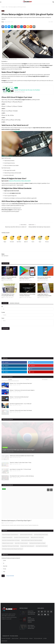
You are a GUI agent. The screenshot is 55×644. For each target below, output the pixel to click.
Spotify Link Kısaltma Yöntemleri (26, 535)
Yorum (3, 318)
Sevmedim (12, 242)
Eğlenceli (26, 242)
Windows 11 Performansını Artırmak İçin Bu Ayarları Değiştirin (22, 390)
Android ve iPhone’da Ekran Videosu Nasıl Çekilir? (20, 181)
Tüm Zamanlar (45, 380)
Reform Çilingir (5, 623)
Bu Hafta (10, 380)
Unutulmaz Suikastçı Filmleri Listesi (41, 535)
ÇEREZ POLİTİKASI (15, 638)
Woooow (47, 242)
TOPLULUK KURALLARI (38, 638)
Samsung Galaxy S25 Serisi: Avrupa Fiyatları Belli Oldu (8, 295)
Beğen (5, 242)
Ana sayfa (3, 7)
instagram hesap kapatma (7, 537)
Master (3, 22)
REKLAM (31, 638)
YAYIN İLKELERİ (4, 641)
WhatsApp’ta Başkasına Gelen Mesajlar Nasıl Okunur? (12, 549)
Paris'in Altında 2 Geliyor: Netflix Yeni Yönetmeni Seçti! (31, 627)
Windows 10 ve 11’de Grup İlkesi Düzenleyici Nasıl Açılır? (21, 383)
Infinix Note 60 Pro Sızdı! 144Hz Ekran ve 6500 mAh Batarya (22, 476)
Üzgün (40, 242)
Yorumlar (5, 303)
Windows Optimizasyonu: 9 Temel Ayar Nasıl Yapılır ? (16, 521)
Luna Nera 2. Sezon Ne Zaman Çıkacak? (22, 537)
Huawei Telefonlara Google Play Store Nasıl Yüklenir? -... (27, 278)
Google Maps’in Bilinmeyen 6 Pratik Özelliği (10, 546)
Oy (3, 576)
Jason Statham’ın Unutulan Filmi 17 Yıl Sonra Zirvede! (20, 469)
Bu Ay (27, 380)
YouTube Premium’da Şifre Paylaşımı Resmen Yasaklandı (31, 620)
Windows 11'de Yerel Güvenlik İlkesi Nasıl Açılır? (19, 397)
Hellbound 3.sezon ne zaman (8, 543)
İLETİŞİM (45, 638)
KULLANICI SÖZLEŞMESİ (6, 638)
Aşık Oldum (19, 242)
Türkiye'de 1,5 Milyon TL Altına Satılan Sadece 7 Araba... (21, 462)
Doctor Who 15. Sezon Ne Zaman (21, 543)
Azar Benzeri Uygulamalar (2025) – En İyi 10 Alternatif (21, 404)
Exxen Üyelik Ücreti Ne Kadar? (42, 546)
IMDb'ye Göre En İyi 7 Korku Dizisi (37, 537)
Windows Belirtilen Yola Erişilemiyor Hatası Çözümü (39, 227)
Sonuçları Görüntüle (10, 576)
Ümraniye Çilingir (5, 621)
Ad (2, 306)
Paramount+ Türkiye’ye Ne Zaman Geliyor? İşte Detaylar (21, 410)
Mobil (7, 7)
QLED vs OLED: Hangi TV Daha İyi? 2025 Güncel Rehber (32, 540)
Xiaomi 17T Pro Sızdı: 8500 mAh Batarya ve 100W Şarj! (9, 278)
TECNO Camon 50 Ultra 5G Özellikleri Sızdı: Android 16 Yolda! (22, 456)
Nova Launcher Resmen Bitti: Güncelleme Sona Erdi (44, 278)
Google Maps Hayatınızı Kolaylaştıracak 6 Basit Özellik (44, 295)
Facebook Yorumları (14, 303)
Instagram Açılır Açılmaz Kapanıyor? (27, 546)
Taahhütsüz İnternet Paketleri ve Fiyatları (37, 543)
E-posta (3, 312)
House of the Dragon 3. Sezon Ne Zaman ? (10, 535)
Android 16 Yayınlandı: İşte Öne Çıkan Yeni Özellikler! (27, 90)
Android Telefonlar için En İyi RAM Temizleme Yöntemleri (27, 295)
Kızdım (33, 242)
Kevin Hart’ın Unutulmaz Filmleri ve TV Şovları (11, 540)
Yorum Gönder (6, 328)
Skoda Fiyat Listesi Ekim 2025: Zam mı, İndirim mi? (16, 227)
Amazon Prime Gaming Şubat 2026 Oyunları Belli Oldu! (31, 613)
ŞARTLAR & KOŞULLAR (24, 638)
